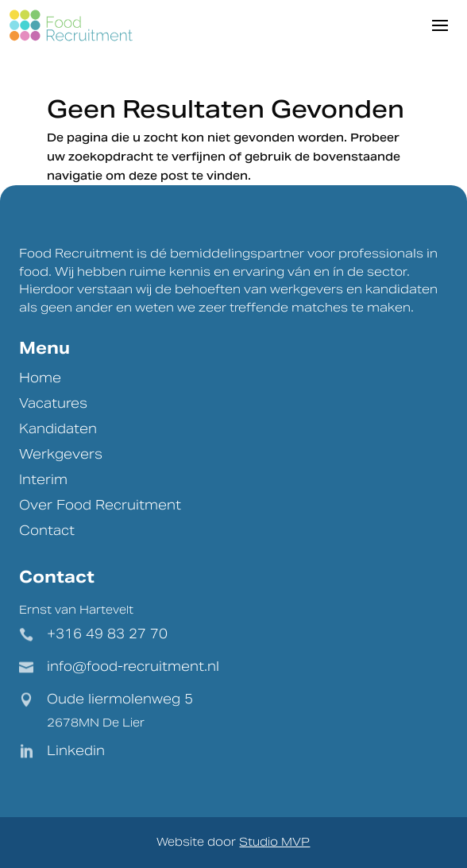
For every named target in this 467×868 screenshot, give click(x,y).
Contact (47, 531)
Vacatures (53, 403)
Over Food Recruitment (100, 505)
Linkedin (76, 751)
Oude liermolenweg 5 (120, 699)
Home (40, 378)
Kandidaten (58, 429)
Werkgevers (61, 454)
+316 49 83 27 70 (107, 634)
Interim (43, 480)
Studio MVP (274, 842)
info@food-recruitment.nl (133, 666)
